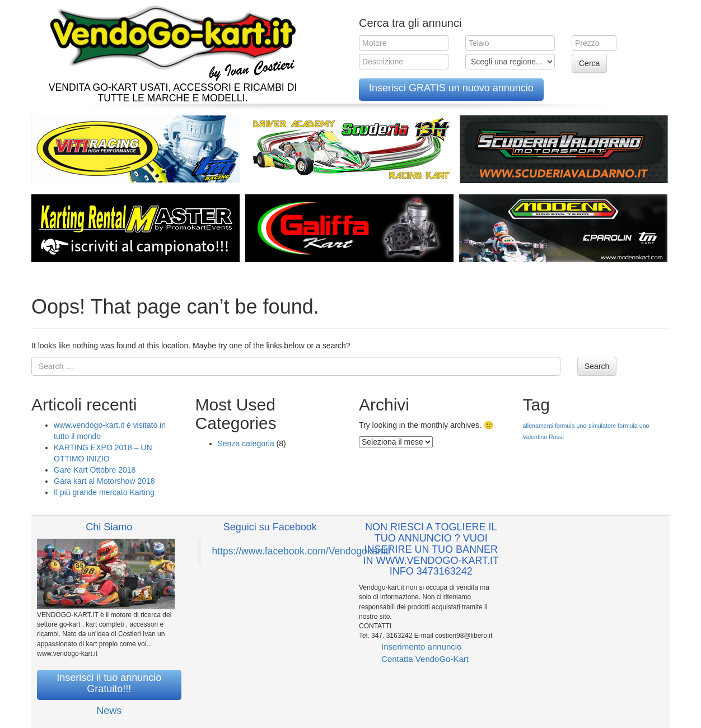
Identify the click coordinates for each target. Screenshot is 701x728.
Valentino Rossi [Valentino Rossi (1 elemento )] (543, 437)
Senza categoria (246, 444)
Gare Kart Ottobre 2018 (95, 470)
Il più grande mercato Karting (104, 492)
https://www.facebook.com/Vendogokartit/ (302, 551)
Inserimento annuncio (421, 647)
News (109, 711)
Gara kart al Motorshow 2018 (104, 481)
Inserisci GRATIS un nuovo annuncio (451, 88)
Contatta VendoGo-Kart (425, 659)
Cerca (589, 63)
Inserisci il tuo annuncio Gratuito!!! (109, 683)
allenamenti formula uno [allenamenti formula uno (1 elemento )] (555, 426)
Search (597, 366)
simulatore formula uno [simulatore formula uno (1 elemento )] (619, 426)
